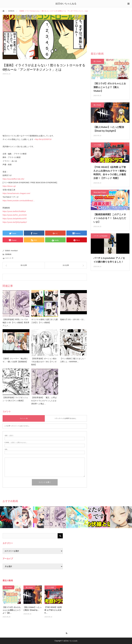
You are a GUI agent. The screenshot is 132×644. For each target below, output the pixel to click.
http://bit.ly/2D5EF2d (43, 139)
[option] (11, 517)
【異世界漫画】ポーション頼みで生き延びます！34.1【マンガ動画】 (44, 362)
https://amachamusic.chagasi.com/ (16, 193)
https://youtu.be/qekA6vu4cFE (15, 219)
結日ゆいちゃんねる (66, 4)
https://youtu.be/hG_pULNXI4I (15, 215)
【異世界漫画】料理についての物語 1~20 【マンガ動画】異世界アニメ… (16, 323)
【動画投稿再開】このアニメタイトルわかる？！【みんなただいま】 (110, 218)
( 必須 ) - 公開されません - (16, 442)
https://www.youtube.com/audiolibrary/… (19, 201)
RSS (66, 633)
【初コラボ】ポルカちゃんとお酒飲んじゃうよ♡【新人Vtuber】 (110, 87)
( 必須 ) (9, 436)
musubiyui (14, 251)
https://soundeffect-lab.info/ (13, 179)
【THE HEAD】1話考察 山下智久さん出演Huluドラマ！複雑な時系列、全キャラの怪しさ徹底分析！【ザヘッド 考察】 (110, 173)
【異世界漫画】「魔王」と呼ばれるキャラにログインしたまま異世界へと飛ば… (44, 401)
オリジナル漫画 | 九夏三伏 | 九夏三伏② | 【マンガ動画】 (45, 321)
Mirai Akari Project (100, 192)
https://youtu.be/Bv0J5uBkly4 (14, 211)
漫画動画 (11, 11)
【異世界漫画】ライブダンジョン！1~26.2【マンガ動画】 (15, 399)
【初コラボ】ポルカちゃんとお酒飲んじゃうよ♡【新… (12, 610)
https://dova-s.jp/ (9, 186)
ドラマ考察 (97, 145)
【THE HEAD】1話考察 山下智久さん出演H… (53, 610)
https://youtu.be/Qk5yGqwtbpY (15, 222)
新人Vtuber (97, 61)
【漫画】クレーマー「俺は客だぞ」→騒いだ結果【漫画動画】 (15, 360)
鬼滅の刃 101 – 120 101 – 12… (73, 319)
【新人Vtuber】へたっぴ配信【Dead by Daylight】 (109, 129)
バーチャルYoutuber (101, 236)
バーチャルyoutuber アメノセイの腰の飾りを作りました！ (109, 260)
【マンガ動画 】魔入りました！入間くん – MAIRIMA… (73, 360)
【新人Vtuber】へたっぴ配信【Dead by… (32, 609)
